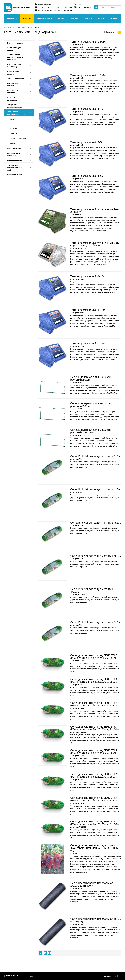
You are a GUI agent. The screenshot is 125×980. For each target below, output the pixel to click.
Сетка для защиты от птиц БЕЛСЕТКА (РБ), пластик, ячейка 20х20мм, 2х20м (94, 704)
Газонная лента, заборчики (14, 155)
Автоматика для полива (14, 49)
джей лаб (118, 976)
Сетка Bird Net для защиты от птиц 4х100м (92, 590)
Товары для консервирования (15, 106)
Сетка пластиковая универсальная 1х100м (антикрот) (92, 884)
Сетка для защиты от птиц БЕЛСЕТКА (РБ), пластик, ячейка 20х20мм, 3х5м (94, 752)
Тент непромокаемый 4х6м (87, 176)
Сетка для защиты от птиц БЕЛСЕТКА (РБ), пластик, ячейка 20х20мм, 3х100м (95, 823)
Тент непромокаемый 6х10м (88, 276)
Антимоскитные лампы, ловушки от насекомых (15, 57)
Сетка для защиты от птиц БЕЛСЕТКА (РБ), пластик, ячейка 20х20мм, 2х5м (94, 657)
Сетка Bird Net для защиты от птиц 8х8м (95, 622)
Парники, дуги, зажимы (13, 73)
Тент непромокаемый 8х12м (88, 310)
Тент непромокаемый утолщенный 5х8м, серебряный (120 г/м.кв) (95, 244)
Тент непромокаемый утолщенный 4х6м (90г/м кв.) (95, 211)
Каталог (27, 19)
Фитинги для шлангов (13, 84)
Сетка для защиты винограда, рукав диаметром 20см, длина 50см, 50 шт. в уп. (94, 848)
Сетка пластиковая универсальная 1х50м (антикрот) (96, 920)
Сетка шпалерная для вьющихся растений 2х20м (90, 405)
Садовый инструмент (12, 99)
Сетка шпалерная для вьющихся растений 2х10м (90, 378)
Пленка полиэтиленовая (19, 139)
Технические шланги (16, 79)
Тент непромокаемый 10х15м (88, 343)
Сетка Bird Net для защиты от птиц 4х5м (95, 489)
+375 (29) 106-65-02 (83, 7)
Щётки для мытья (15, 175)
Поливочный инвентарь (13, 92)
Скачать (61, 19)
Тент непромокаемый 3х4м (87, 109)
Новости (88, 19)
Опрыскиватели (14, 149)
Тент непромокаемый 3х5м (87, 142)
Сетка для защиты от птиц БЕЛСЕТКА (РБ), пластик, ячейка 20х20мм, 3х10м (94, 775)
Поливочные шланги (16, 43)
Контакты (114, 19)
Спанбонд (13, 129)
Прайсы (74, 19)
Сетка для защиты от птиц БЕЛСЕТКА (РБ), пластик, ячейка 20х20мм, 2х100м (95, 728)
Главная (6, 28)
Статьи (101, 19)
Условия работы (44, 19)
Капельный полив (15, 160)
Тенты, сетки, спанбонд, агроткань (16, 113)
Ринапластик (22, 7)
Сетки (12, 124)
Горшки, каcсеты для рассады (14, 66)
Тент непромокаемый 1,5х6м (88, 75)
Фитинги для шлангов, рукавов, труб (15, 167)
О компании (12, 19)
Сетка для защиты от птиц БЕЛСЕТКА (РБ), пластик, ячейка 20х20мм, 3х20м (94, 799)
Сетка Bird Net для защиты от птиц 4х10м (96, 523)
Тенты (12, 119)
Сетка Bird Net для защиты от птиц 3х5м (95, 456)
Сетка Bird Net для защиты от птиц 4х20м (96, 556)
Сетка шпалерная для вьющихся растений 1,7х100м (90, 431)
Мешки (12, 144)
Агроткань (13, 134)
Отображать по (109, 32)
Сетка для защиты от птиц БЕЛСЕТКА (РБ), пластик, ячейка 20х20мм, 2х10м (94, 680)
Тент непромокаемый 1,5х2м (88, 42)
